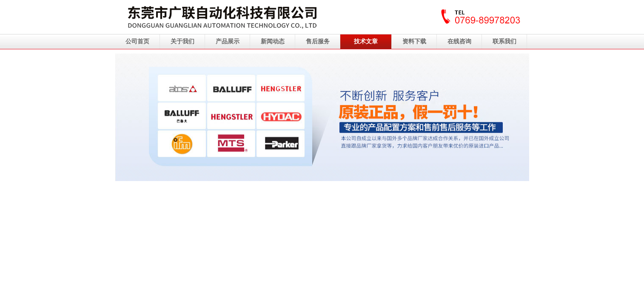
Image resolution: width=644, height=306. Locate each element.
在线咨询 (459, 41)
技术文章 (366, 41)
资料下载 (414, 41)
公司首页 (137, 41)
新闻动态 (273, 41)
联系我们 (504, 41)
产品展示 (228, 41)
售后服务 (318, 41)
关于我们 (182, 41)
